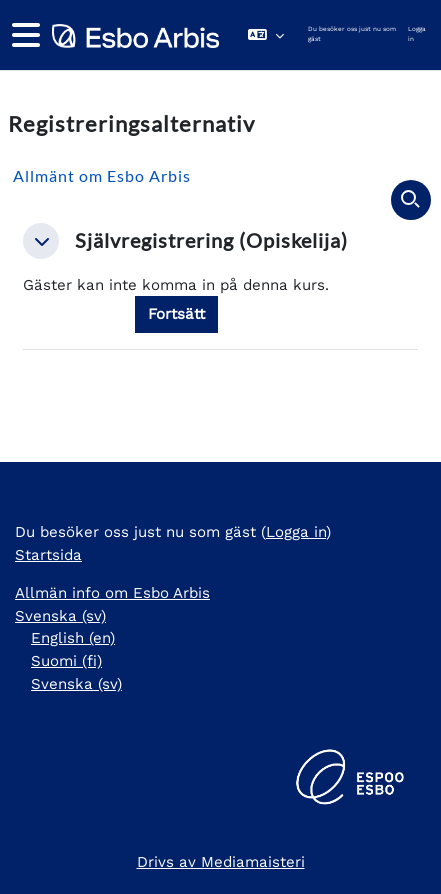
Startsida (48, 555)
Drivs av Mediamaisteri (221, 862)
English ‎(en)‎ (73, 638)
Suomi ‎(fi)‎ (66, 661)
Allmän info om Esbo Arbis (112, 593)
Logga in (417, 34)
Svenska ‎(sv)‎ (60, 616)
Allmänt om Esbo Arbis (102, 175)
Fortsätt (176, 314)
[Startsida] (133, 35)
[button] (266, 35)
